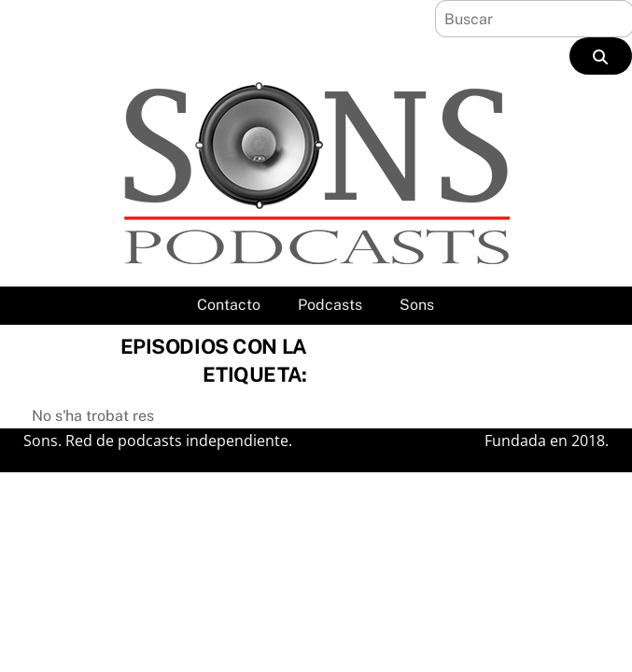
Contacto (229, 305)
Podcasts (330, 305)
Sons (417, 305)
